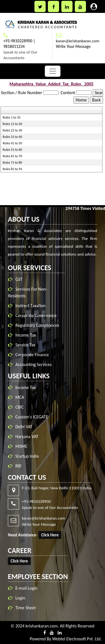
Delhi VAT (24, 426)
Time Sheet (25, 608)
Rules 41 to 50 (12, 143)
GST (20, 279)
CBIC (20, 406)
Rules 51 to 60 (12, 150)
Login (19, 598)
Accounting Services (34, 364)
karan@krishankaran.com (78, 41)
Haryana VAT (27, 436)
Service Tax (26, 345)
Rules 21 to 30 (12, 130)
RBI (18, 465)
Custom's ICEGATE (32, 416)
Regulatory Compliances (38, 325)
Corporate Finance (33, 355)
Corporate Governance (37, 315)
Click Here (49, 535)
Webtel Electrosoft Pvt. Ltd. (77, 639)
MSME (21, 445)
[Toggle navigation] (53, 71)
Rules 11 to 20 (12, 124)
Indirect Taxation (31, 306)
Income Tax (26, 335)
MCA (20, 396)
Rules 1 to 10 (12, 117)
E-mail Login (26, 588)
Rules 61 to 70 (12, 156)
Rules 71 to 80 (12, 163)
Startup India (27, 455)
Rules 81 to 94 (12, 169)
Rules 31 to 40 (12, 137)
